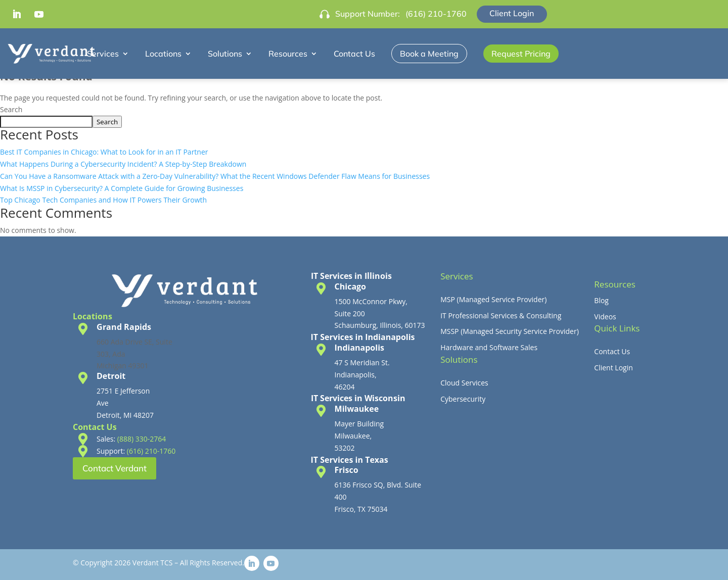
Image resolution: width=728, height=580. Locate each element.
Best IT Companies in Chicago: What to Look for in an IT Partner (104, 152)
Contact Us (354, 54)
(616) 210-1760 (436, 14)
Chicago (350, 286)
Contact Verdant (115, 468)
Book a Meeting (429, 54)
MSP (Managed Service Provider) (493, 299)
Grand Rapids (124, 327)
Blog (601, 300)
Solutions (225, 54)
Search (11, 109)
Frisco (347, 470)
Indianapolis (359, 348)
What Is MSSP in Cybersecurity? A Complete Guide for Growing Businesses (122, 188)
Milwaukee (357, 409)
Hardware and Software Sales (489, 347)
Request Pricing (521, 54)
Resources (288, 54)
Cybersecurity (463, 399)
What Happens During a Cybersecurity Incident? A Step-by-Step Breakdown (123, 164)
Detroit (111, 376)
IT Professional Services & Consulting (501, 316)
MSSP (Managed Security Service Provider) (510, 331)
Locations (163, 54)
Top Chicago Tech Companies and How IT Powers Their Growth (103, 200)
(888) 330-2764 (142, 439)
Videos (605, 317)
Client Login (512, 13)
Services (103, 54)
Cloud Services (464, 383)
